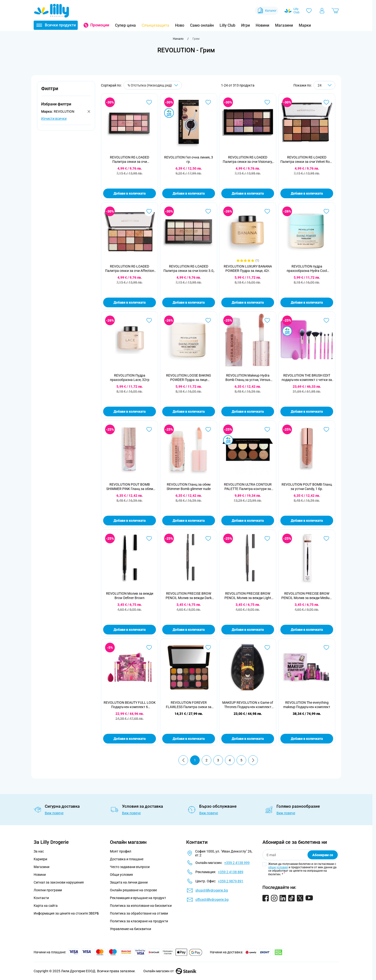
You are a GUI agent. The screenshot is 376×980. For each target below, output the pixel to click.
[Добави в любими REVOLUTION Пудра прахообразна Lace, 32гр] (149, 320)
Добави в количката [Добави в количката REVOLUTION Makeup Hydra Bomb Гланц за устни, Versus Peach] (248, 411)
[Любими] (309, 11)
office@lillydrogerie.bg (212, 900)
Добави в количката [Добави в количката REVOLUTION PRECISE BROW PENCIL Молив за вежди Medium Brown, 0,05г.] (307, 630)
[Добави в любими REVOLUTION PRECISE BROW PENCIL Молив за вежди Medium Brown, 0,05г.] (326, 538)
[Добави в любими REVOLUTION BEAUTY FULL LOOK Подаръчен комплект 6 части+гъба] (149, 648)
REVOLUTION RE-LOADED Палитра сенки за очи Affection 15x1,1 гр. (130, 269)
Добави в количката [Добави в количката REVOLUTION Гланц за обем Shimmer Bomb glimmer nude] (189, 521)
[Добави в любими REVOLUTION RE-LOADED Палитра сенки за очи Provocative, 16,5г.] (149, 102)
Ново (180, 25)
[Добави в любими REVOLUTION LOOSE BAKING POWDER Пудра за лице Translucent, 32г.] (208, 320)
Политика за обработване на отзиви (139, 913)
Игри (246, 25)
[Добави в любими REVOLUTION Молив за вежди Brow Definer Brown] (149, 538)
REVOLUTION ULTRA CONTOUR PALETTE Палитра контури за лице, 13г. (248, 487)
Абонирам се (323, 855)
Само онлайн (202, 25)
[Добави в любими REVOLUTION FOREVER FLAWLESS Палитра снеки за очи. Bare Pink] (208, 648)
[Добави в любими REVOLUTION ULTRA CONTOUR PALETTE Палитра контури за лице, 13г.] (267, 429)
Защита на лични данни (129, 882)
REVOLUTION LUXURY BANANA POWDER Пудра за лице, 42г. (248, 269)
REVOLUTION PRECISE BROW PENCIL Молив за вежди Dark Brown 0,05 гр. (189, 596)
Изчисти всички (54, 119)
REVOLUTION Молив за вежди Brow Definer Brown (130, 596)
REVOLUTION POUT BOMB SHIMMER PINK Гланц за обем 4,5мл (130, 487)
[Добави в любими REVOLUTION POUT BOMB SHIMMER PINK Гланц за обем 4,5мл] (149, 429)
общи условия (278, 867)
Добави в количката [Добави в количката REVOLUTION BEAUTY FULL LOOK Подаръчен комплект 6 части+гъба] (130, 739)
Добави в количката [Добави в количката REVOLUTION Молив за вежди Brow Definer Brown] (130, 630)
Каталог (267, 11)
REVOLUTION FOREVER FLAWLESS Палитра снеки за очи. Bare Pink (189, 705)
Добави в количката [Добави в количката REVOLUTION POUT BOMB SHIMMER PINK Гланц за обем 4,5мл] (130, 521)
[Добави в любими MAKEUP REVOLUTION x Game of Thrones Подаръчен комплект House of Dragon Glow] (267, 648)
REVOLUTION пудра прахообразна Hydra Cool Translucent (307, 269)
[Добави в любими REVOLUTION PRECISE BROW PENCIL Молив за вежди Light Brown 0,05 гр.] (267, 538)
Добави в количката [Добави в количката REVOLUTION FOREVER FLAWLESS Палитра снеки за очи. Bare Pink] (189, 739)
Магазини (284, 25)
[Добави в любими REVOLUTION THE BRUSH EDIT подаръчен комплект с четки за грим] (326, 320)
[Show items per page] (324, 85)
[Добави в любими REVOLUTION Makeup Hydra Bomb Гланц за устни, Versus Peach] (267, 320)
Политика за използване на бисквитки (141, 906)
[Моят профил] (322, 11)
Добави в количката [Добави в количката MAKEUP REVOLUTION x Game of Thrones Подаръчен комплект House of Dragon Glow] (248, 739)
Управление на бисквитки (130, 929)
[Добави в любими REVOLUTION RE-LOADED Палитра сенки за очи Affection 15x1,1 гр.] (149, 211)
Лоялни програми (48, 890)
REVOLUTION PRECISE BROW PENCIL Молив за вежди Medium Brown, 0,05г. (307, 596)
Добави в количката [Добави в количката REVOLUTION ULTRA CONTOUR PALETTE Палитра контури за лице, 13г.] (248, 521)
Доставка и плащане (127, 859)
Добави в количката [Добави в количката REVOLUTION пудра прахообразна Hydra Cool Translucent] (307, 302)
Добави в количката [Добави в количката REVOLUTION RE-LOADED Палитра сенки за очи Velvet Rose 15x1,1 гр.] (307, 193)
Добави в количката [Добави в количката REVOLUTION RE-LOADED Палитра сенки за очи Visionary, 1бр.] (248, 193)
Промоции (100, 25)
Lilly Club (227, 25)
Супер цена (125, 25)
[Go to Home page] (52, 11)
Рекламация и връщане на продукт (138, 898)
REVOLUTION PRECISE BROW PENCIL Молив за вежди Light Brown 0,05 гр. (248, 596)
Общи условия (121, 875)
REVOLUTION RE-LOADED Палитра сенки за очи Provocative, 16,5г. (130, 160)
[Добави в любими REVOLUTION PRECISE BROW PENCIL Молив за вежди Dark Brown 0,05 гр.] (208, 538)
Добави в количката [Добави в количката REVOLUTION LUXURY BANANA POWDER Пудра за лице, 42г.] (248, 302)
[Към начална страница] (178, 39)
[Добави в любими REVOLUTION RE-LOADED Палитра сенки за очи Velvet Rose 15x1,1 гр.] (326, 102)
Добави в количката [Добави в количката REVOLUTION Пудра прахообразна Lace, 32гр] (130, 411)
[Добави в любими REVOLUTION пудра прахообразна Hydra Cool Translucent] (326, 211)
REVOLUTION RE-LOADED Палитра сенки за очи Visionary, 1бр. (248, 160)
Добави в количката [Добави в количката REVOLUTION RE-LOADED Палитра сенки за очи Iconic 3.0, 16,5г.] (189, 302)
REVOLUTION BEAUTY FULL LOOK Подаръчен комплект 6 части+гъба (130, 705)
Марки (305, 25)
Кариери (40, 859)
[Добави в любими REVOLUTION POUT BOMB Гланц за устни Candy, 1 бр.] (326, 429)
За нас (39, 851)
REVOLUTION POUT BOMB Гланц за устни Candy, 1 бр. (307, 487)
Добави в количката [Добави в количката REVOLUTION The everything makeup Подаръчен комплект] (307, 739)
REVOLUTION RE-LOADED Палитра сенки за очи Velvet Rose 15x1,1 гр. (307, 160)
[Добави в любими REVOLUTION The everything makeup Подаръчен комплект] (326, 648)
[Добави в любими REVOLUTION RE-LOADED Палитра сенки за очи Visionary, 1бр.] (267, 102)
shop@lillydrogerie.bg (212, 890)
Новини (262, 25)
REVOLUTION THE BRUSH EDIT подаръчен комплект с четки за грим (307, 378)
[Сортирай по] (153, 85)
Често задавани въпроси (130, 867)
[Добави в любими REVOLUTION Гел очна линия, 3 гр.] (208, 102)
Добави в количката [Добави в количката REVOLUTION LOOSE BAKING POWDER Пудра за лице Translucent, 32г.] (189, 411)
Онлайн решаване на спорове (133, 890)
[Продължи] (253, 760)
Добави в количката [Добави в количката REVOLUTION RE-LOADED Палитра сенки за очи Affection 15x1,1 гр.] (130, 302)
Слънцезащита (155, 25)
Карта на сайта (46, 906)
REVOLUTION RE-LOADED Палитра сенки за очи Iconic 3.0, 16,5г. (189, 269)
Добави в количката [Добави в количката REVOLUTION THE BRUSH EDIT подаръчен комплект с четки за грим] (307, 411)
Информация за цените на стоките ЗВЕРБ (66, 913)
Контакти (41, 898)
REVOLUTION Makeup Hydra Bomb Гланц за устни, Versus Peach (248, 378)
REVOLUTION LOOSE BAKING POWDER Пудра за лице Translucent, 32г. (189, 378)
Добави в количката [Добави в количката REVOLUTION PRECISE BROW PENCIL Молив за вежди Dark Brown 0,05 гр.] (189, 630)
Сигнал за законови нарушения (59, 882)
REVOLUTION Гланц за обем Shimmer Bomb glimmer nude (189, 487)
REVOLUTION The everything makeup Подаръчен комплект (307, 705)
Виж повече (54, 813)
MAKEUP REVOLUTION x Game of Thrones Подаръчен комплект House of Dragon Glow (248, 705)
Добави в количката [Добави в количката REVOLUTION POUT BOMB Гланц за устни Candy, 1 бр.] (307, 521)
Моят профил (121, 851)
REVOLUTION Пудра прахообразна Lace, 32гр (130, 378)
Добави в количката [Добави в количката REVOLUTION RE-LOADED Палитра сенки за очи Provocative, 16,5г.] (130, 193)
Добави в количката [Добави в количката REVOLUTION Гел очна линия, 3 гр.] (189, 193)
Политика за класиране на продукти (139, 921)
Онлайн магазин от (170, 971)
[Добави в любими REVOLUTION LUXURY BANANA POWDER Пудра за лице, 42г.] (267, 211)
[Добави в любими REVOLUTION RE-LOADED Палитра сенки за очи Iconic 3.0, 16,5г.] (208, 211)
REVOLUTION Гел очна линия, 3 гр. (189, 159)
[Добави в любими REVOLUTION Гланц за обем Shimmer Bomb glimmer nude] (208, 429)
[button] (66, 91)
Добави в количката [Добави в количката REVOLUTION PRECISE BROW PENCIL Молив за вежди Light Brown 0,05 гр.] (248, 630)
